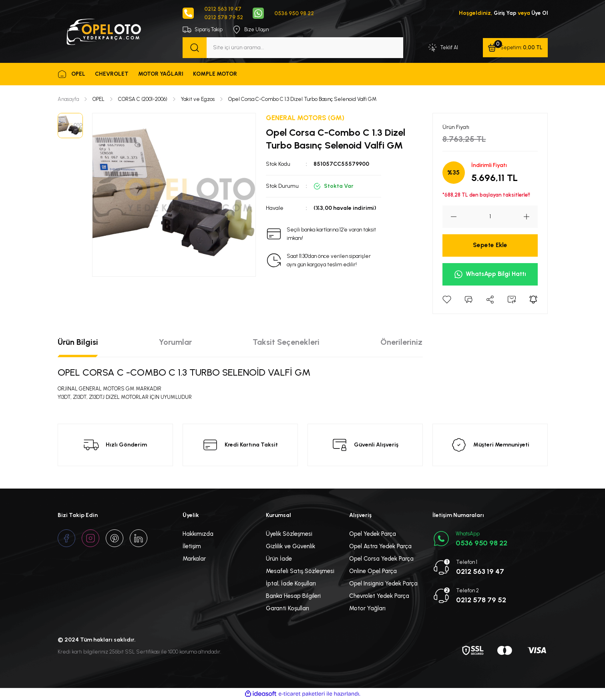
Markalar (194, 559)
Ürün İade (279, 559)
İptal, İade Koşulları (291, 584)
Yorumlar (175, 342)
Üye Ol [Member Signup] (539, 13)
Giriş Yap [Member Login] (503, 13)
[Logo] (103, 31)
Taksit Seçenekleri (286, 342)
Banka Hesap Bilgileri (293, 596)
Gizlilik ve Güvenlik (290, 547)
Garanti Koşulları (287, 609)
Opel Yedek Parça (373, 534)
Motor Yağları (367, 609)
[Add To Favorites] (447, 300)
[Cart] (515, 48)
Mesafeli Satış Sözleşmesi (300, 571)
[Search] (293, 48)
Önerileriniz (401, 342)
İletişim (192, 547)
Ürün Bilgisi (78, 342)
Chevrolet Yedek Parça (379, 596)
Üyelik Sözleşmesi (289, 534)
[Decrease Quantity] (450, 217)
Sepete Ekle (490, 246)
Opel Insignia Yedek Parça (383, 584)
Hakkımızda (198, 534)
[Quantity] (490, 217)
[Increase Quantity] (531, 217)
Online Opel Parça (373, 571)
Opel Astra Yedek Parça (380, 547)
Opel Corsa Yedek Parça (381, 559)
